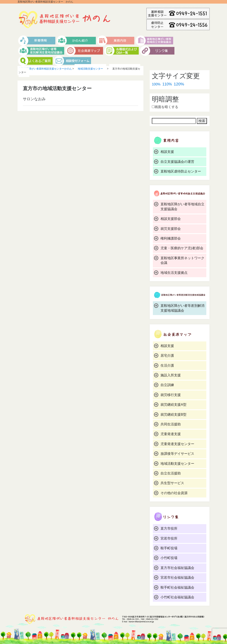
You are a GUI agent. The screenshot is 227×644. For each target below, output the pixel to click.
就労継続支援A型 (173, 405)
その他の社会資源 (174, 493)
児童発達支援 (171, 434)
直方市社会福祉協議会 (177, 568)
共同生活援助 (171, 424)
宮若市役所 (169, 538)
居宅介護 (167, 356)
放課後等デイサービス (177, 454)
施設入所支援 (171, 375)
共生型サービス (172, 483)
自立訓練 (167, 385)
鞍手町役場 (169, 548)
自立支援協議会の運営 (177, 162)
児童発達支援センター (177, 444)
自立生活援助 (171, 473)
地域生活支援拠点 (174, 273)
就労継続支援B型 (173, 414)
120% (179, 84)
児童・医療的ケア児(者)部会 (182, 248)
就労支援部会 (171, 229)
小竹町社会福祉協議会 (177, 597)
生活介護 (167, 365)
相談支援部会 (171, 219)
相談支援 (167, 152)
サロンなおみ (34, 99)
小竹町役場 (169, 558)
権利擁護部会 (171, 238)
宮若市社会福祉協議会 (177, 578)
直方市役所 (169, 528)
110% (167, 84)
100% (156, 84)
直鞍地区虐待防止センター (181, 171)
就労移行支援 (171, 395)
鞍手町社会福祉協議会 (177, 587)
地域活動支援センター (177, 464)
